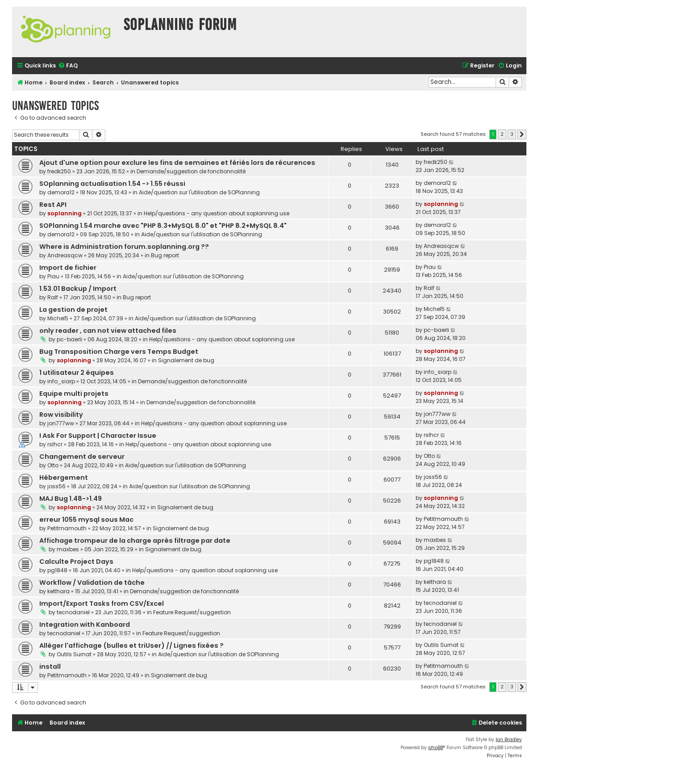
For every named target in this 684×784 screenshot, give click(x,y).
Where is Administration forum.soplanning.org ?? (124, 247)
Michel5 (58, 318)
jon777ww (61, 423)
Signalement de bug (186, 360)
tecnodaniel (73, 612)
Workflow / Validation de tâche (92, 583)
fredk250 (59, 171)
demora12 (61, 192)
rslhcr (55, 444)
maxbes (68, 549)
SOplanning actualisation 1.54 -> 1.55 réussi (112, 184)
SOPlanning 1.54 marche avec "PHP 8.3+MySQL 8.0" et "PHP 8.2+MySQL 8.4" (163, 226)
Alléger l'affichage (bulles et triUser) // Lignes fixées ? (131, 646)
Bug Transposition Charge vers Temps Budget (119, 352)
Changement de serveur (82, 457)
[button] (522, 134)
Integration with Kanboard (85, 625)
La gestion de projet (73, 310)
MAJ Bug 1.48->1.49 (71, 499)
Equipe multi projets (74, 394)
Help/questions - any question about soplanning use (217, 213)
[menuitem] (68, 66)
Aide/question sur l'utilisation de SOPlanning (199, 192)
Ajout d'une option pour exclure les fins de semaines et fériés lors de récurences (177, 163)
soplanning (65, 213)
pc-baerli (69, 339)
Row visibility (61, 415)
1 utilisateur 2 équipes (77, 373)
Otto (53, 465)
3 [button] (512, 134)
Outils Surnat (74, 654)
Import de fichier (68, 268)
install (50, 667)
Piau (53, 276)
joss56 (56, 486)
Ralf (53, 297)
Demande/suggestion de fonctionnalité (191, 171)
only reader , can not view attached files (108, 331)
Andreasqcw (65, 255)
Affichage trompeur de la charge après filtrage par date (135, 541)
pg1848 (57, 570)
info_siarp (61, 381)
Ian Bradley (509, 740)
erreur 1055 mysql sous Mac (86, 520)
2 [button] (502, 134)
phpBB (436, 748)
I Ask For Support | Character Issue (98, 436)
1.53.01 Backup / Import (78, 289)
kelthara (58, 591)
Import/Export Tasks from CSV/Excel (102, 604)
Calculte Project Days (76, 562)
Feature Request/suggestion (192, 612)
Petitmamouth (67, 528)
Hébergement (64, 478)
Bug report (165, 255)
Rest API (53, 205)
